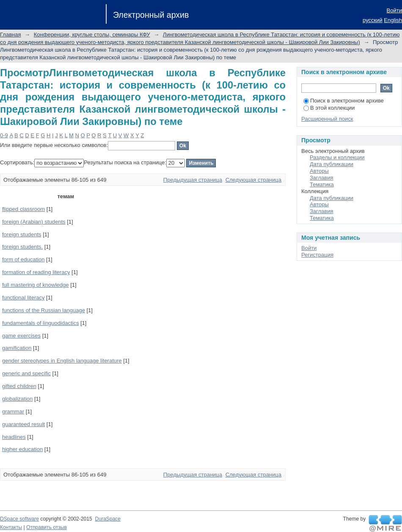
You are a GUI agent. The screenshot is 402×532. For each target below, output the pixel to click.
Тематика (322, 184)
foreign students (22, 234)
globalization (17, 399)
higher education (22, 449)
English (393, 20)
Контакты (11, 527)
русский (373, 20)
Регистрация (317, 255)
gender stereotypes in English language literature (62, 361)
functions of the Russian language (44, 310)
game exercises (21, 336)
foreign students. (22, 247)
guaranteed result (23, 424)
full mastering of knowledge (36, 285)
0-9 (4, 135)
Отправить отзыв (47, 527)
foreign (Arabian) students (34, 222)
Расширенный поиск (327, 119)
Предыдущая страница (193, 180)
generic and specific (26, 373)
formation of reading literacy (36, 272)
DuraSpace (107, 519)
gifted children (19, 386)
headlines (14, 437)
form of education (23, 259)
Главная (10, 35)
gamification (17, 348)
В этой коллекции (329, 108)
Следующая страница (253, 180)
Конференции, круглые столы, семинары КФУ (92, 35)
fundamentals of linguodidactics (40, 323)
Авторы (319, 171)
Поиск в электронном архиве (344, 101)
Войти (394, 10)
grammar (13, 411)
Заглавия (322, 178)
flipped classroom (23, 209)
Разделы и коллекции (337, 157)
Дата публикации (332, 164)
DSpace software (19, 519)
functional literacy (23, 298)
